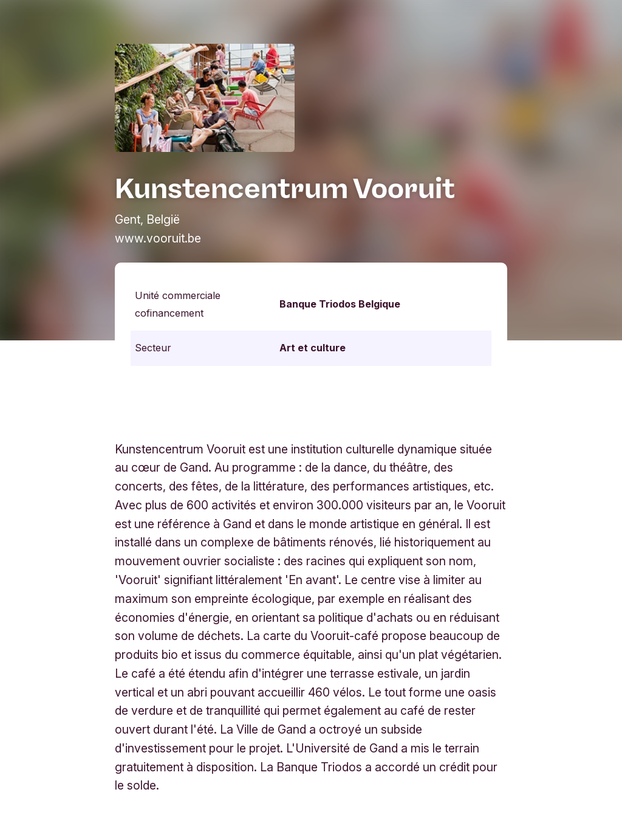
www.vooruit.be (158, 238)
